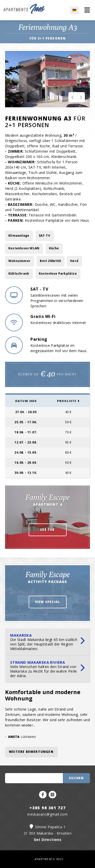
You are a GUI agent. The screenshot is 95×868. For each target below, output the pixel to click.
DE (78, 10)
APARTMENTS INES (49, 859)
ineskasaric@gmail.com (48, 814)
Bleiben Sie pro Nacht (48, 374)
